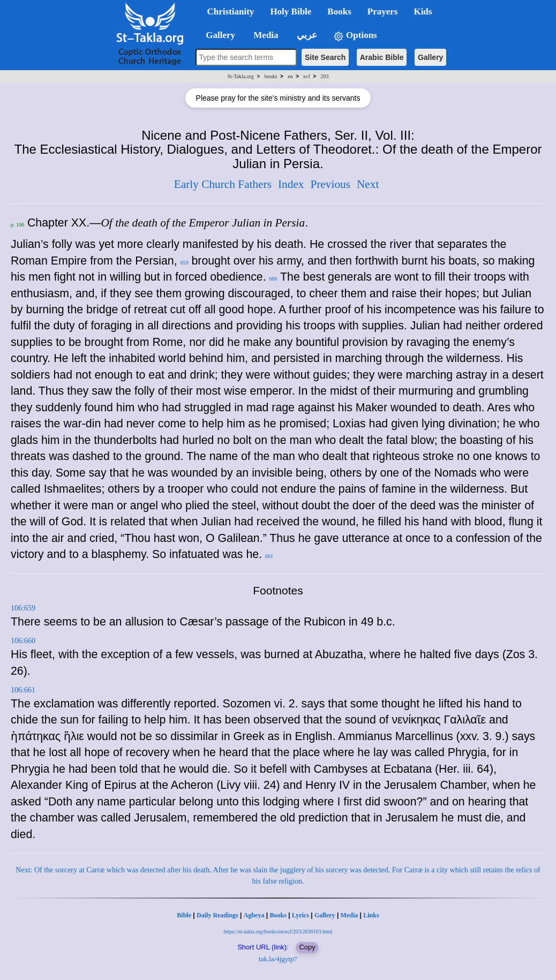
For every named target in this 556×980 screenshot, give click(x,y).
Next (368, 184)
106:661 (23, 690)
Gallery (430, 57)
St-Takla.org (241, 76)
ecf (307, 76)
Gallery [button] (217, 35)
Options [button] (355, 36)
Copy (307, 947)
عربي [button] (306, 35)
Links (371, 915)
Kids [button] (423, 12)
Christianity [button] (231, 12)
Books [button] (339, 12)
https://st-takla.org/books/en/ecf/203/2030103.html (278, 932)
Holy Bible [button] (291, 12)
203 (324, 76)
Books (278, 915)
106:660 (23, 641)
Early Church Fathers (223, 184)
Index (291, 184)
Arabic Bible (382, 57)
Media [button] (265, 35)
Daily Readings (217, 915)
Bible (184, 915)
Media (350, 915)
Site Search (325, 57)
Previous (330, 184)
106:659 (23, 608)
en (290, 76)
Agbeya (254, 915)
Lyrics (300, 915)
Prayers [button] (383, 12)
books (271, 76)
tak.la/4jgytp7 (278, 959)
